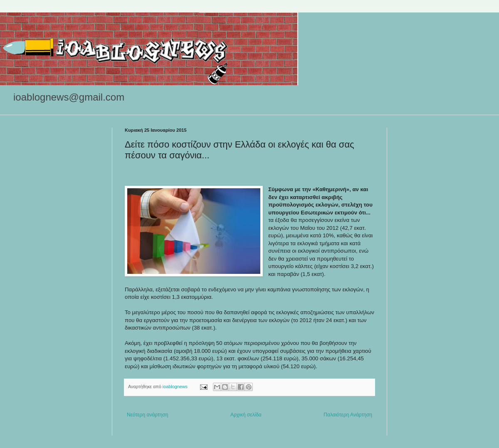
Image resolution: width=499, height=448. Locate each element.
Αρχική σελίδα (246, 415)
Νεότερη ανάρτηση (147, 415)
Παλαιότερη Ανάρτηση (348, 415)
